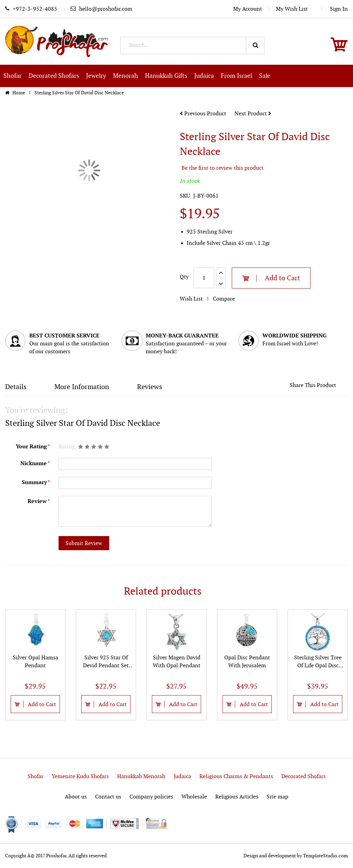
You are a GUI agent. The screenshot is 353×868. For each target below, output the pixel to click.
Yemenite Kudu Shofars (80, 777)
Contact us (108, 797)
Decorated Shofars (304, 777)
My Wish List (295, 9)
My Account (248, 9)
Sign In (339, 9)
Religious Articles (237, 797)
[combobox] (193, 45)
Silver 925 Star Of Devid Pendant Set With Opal (106, 666)
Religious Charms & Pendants (236, 777)
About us (76, 797)
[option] (35, 665)
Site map (277, 797)
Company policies (151, 797)
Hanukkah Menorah (141, 777)
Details (16, 387)
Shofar (35, 777)
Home (19, 93)
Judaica (182, 777)
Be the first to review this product (222, 168)
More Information (82, 387)
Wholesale (194, 797)
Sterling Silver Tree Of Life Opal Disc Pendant (318, 666)
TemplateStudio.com (325, 856)
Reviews (150, 387)
